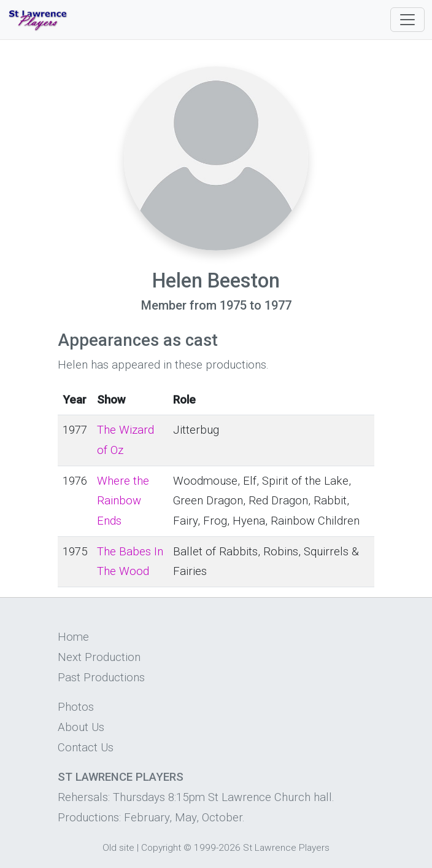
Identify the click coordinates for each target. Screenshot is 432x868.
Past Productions (101, 678)
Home (73, 637)
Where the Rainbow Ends (123, 501)
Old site (118, 848)
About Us (81, 727)
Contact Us (86, 748)
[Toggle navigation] (407, 20)
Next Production (99, 657)
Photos (76, 707)
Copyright (161, 848)
